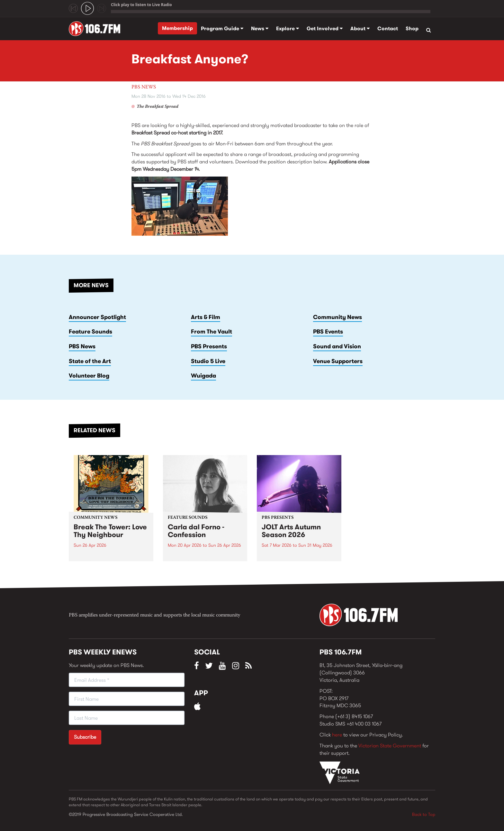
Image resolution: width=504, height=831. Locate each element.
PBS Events (328, 332)
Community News (337, 317)
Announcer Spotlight (97, 317)
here (337, 735)
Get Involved (325, 28)
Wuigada (203, 376)
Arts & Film (206, 317)
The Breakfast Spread (157, 107)
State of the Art (90, 361)
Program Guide (222, 28)
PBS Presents (209, 346)
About (360, 28)
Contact (388, 28)
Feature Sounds (90, 332)
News (260, 28)
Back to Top (424, 814)
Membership (177, 28)
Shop (412, 28)
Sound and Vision (337, 346)
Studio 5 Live (208, 361)
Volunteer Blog (89, 376)
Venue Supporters (338, 361)
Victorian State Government (390, 746)
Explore (288, 28)
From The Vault (212, 332)
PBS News (144, 87)
